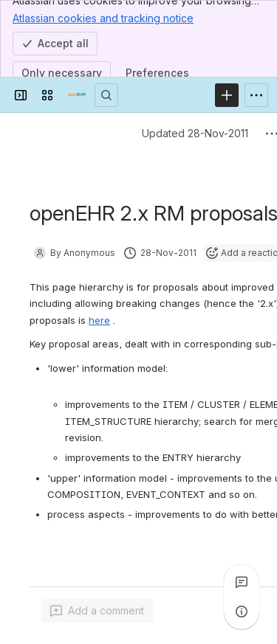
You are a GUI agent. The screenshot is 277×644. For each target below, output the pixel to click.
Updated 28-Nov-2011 (195, 133)
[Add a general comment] (97, 611)
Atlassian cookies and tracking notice (103, 18)
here (99, 320)
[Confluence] (77, 95)
